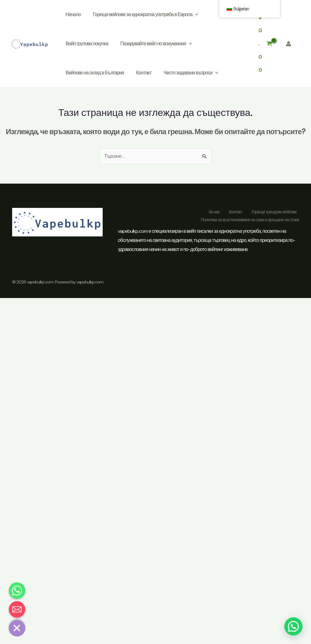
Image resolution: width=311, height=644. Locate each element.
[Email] (17, 609)
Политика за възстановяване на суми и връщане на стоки (250, 220)
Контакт (144, 73)
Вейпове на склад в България (95, 73)
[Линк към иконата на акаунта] (289, 44)
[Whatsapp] (17, 591)
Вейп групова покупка (87, 44)
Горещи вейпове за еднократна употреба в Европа (146, 15)
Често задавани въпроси (191, 73)
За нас (214, 212)
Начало (73, 14)
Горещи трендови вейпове (274, 212)
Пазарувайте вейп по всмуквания (156, 44)
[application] (195, 15)
